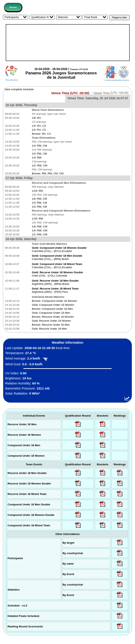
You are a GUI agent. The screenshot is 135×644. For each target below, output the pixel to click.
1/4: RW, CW (39, 230)
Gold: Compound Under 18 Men (51, 313)
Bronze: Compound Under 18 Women (54, 301)
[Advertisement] (68, 43)
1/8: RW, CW (39, 227)
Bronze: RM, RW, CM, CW (48, 173)
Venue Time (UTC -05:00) (70, 93)
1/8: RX (36, 118)
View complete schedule (19, 89)
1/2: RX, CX (39, 130)
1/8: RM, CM (39, 199)
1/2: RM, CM (39, 154)
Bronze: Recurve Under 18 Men (51, 325)
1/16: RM (37, 191)
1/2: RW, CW (39, 166)
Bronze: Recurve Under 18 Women (53, 317)
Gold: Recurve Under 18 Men (49, 329)
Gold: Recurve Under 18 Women (51, 321)
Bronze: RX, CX (41, 134)
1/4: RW (37, 158)
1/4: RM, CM (39, 146)
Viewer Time (111, 93)
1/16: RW (37, 219)
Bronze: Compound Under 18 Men (52, 309)
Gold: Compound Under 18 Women (53, 305)
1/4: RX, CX (39, 126)
